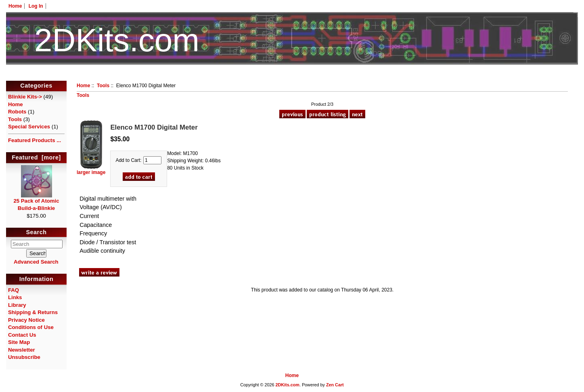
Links (15, 297)
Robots (17, 112)
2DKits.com (287, 385)
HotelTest (292, 76)
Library (17, 305)
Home (15, 6)
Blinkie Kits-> (25, 97)
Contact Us (22, 335)
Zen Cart (335, 385)
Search (37, 233)
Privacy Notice (26, 320)
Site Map (19, 342)
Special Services (29, 127)
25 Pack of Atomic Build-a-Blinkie (36, 202)
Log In (36, 6)
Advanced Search (36, 262)
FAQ (14, 290)
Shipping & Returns (33, 312)
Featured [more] (36, 157)
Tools (103, 86)
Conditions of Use (31, 327)
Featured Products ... (35, 140)
